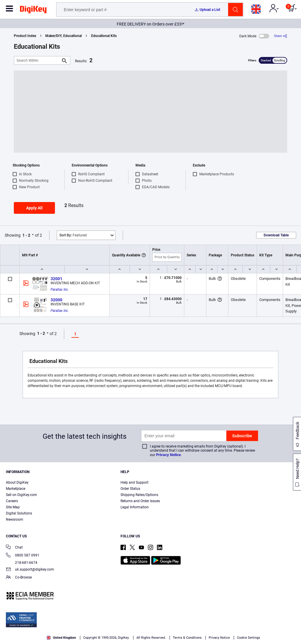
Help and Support (134, 482)
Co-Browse (19, 578)
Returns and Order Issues (140, 501)
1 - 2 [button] (26, 235)
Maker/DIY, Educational (63, 36)
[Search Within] (37, 60)
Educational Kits (104, 36)
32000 (56, 300)
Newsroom (15, 519)
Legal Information (135, 507)
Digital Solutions (19, 513)
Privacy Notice (168, 455)
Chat (14, 548)
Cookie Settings (249, 638)
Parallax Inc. (60, 290)
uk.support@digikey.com (30, 570)
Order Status (130, 489)
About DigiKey (17, 482)
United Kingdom (61, 638)
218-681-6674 (22, 563)
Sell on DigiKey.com (21, 495)
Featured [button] (73, 235)
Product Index (25, 36)
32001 (56, 279)
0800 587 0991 (23, 556)
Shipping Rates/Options (139, 495)
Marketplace (16, 489)
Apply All (34, 208)
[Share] (281, 36)
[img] (33, 11)
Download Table (276, 235)
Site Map (13, 507)
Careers (12, 501)
